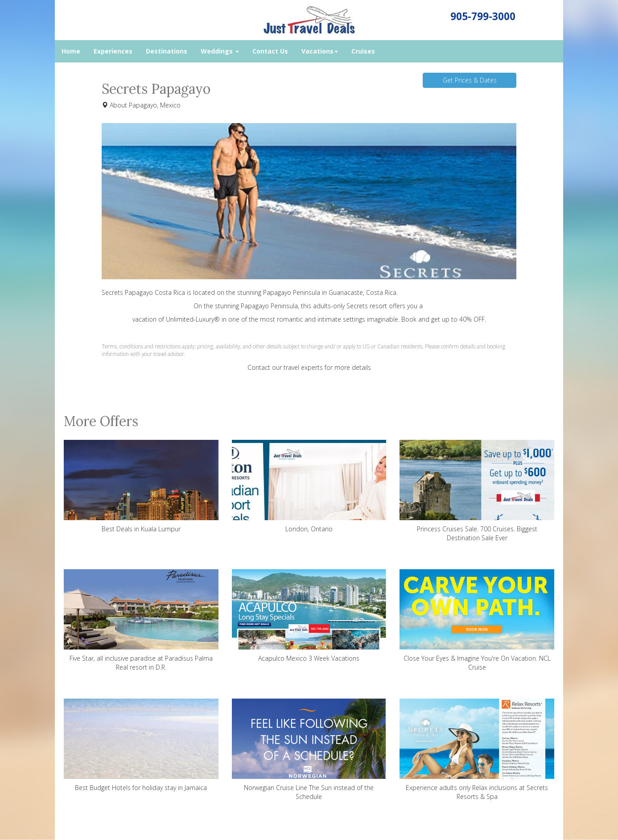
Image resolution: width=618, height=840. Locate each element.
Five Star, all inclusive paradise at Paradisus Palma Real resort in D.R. (141, 620)
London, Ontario (309, 486)
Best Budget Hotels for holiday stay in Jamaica (141, 745)
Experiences (113, 51)
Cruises (363, 51)
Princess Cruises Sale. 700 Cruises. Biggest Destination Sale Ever (477, 491)
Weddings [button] (220, 51)
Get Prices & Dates (470, 80)
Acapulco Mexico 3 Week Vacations (309, 616)
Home (71, 51)
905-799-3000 (483, 16)
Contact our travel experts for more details (309, 367)
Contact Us (270, 51)
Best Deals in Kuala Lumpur (141, 486)
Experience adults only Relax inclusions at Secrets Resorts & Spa (477, 750)
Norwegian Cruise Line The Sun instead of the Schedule (309, 750)
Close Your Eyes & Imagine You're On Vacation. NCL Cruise (477, 620)
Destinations (167, 51)
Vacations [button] (320, 51)
